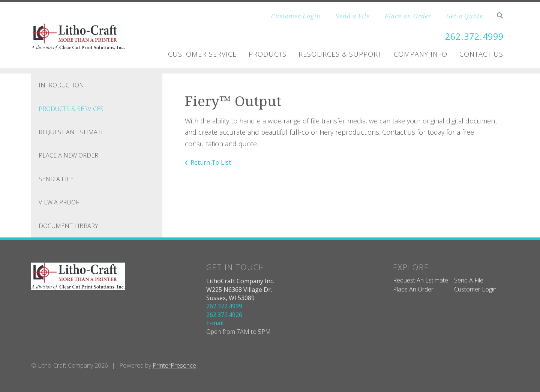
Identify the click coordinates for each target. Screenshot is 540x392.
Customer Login (296, 16)
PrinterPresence (174, 365)
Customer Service (202, 54)
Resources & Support (340, 54)
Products (268, 54)
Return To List (211, 162)
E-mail (215, 323)
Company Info (421, 54)
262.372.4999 (472, 36)
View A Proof (59, 202)
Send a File (353, 16)
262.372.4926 (224, 314)
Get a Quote (465, 16)
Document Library (68, 225)
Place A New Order (68, 155)
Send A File (56, 179)
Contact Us (481, 54)
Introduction (61, 85)
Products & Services (71, 108)
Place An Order (413, 289)
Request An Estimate (71, 132)
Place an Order (408, 16)
